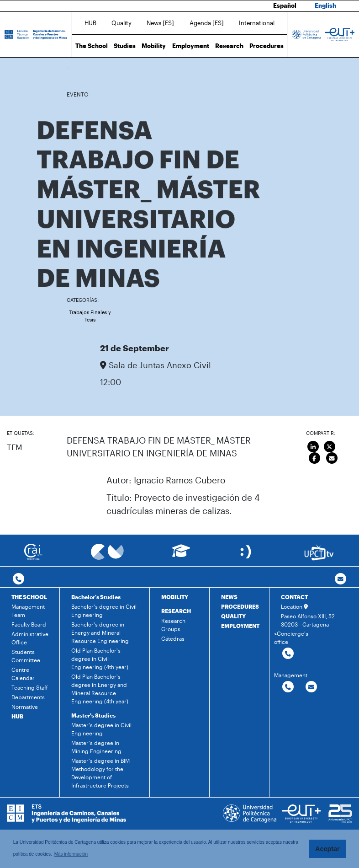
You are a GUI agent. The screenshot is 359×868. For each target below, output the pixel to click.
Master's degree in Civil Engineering (101, 729)
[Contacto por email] (341, 579)
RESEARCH (176, 611)
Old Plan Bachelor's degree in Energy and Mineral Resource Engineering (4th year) (100, 689)
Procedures (267, 46)
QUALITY (233, 616)
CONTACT (294, 597)
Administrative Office (30, 638)
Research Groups (173, 625)
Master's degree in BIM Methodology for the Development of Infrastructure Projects (100, 773)
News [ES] (160, 23)
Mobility (154, 46)
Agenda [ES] (207, 23)
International (257, 23)
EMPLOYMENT (240, 626)
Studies (125, 46)
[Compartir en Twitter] (329, 447)
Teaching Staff (30, 687)
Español (285, 5)
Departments (28, 697)
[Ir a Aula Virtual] (181, 555)
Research (229, 46)
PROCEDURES (240, 606)
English (325, 5)
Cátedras (173, 638)
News (92, 67)
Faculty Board (29, 624)
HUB (90, 23)
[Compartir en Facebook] (315, 458)
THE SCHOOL (29, 597)
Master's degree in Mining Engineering (96, 747)
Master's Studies (93, 715)
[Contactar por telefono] (18, 579)
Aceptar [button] (327, 849)
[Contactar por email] (311, 687)
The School (92, 46)
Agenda (112, 67)
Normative (25, 707)
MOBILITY (175, 597)
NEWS (229, 597)
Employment (191, 46)
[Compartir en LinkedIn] (314, 447)
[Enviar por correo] (332, 458)
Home (74, 67)
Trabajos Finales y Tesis (90, 316)
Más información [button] (71, 854)
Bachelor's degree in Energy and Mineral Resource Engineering (100, 632)
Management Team (28, 611)
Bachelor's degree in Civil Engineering (104, 611)
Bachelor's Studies (96, 597)
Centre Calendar (23, 674)
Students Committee (26, 656)
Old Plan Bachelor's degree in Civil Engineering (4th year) (100, 659)
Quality (121, 23)
